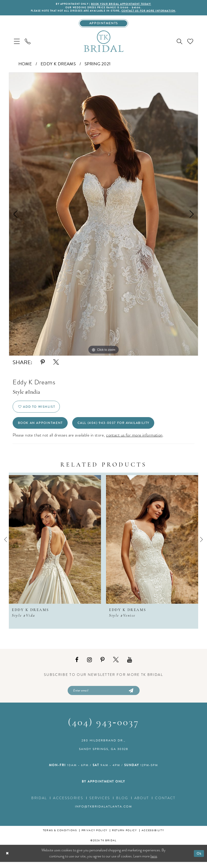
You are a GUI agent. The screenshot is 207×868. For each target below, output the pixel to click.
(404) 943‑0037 (103, 729)
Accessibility (153, 836)
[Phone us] (28, 43)
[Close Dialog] (8, 859)
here (154, 862)
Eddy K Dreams (58, 66)
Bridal (39, 804)
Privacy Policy (95, 836)
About (142, 804)
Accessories (68, 804)
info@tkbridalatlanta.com (103, 813)
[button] (17, 43)
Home (25, 66)
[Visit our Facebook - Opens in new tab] (77, 665)
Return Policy (125, 836)
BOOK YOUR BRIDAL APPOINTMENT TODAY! (123, 4)
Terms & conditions (60, 836)
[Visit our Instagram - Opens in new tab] (89, 665)
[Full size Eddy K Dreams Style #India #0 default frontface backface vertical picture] (103, 216)
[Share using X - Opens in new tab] (56, 364)
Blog (122, 804)
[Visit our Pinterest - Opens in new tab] (102, 665)
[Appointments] (104, 25)
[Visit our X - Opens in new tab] (116, 665)
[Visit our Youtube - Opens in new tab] (130, 665)
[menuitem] (17, 43)
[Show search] (179, 43)
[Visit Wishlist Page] (190, 43)
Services (100, 804)
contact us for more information (153, 12)
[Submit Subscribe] (131, 696)
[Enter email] (104, 696)
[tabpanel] (103, 216)
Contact (165, 804)
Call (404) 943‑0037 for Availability (124, 427)
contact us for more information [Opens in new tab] (134, 440)
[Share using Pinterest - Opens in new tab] (43, 364)
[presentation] (55, 544)
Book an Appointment (43, 427)
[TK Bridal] (103, 43)
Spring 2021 (98, 66)
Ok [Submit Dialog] (199, 859)
